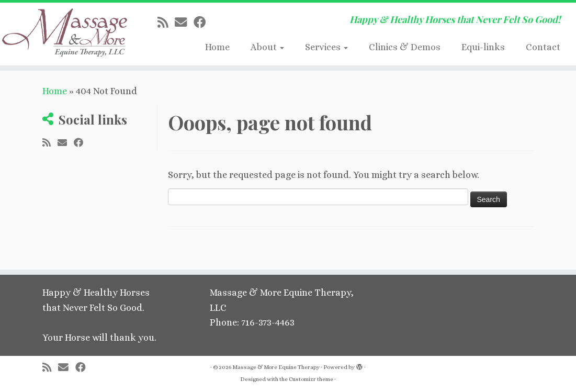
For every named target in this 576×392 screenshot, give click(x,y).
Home (217, 47)
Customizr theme (311, 379)
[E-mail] (184, 23)
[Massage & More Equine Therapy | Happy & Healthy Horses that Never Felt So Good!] (67, 34)
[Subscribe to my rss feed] (166, 23)
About (267, 47)
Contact (543, 47)
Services (326, 47)
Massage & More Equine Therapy (276, 367)
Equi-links (483, 47)
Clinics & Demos (405, 47)
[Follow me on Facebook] (203, 23)
